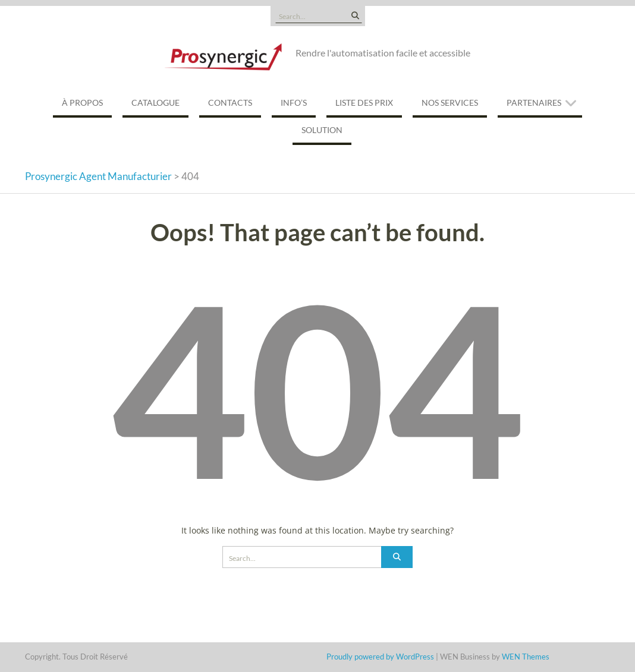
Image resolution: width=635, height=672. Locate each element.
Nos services (450, 102)
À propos (82, 102)
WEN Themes (526, 657)
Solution (322, 130)
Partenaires (534, 102)
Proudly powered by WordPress (380, 657)
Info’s (294, 102)
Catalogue (155, 102)
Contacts (230, 102)
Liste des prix (364, 102)
